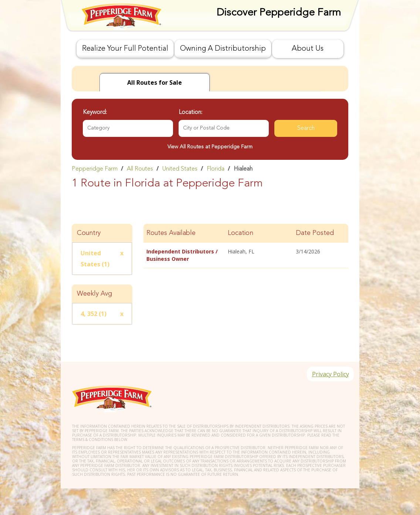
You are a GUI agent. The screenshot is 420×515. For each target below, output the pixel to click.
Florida (216, 169)
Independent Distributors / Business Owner (182, 255)
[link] (210, 169)
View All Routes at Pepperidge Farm (210, 147)
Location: (190, 112)
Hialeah (243, 169)
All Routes (140, 169)
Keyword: (95, 112)
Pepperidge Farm (95, 169)
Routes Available (171, 233)
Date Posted (315, 233)
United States (180, 169)
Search (306, 128)
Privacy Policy (329, 375)
